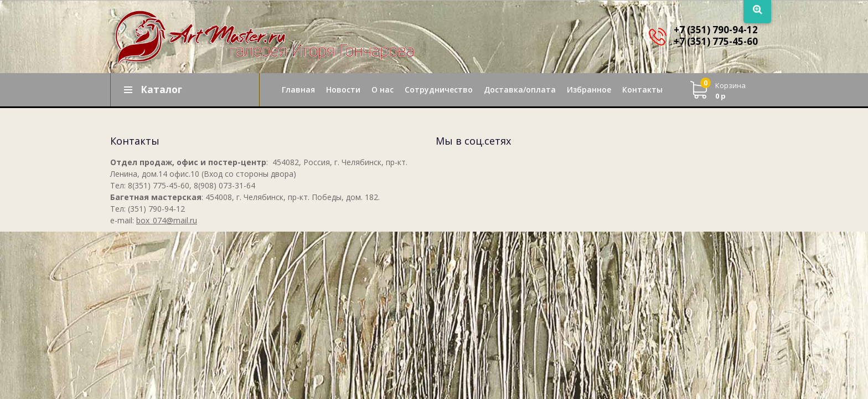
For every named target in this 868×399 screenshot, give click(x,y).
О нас (383, 89)
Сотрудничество (439, 89)
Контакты (642, 89)
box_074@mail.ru (167, 220)
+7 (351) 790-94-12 (716, 30)
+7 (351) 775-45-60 (716, 41)
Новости (343, 89)
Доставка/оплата (520, 89)
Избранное (589, 89)
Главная (298, 89)
